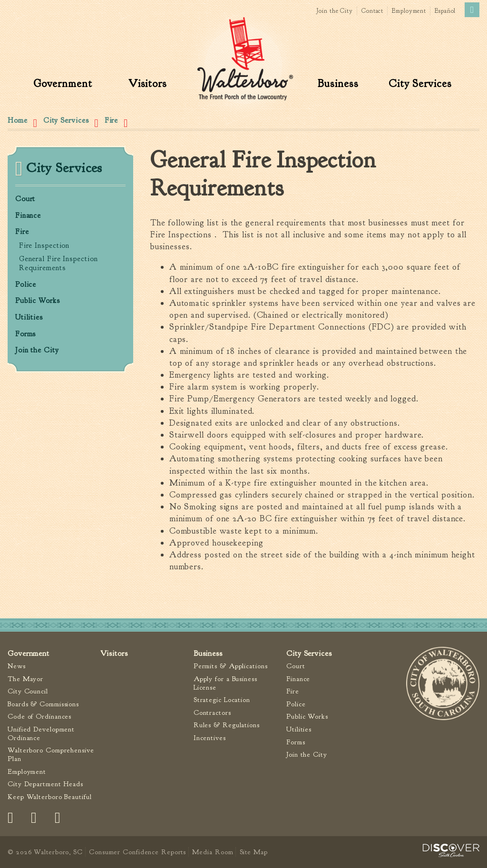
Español (445, 11)
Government (63, 83)
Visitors (148, 83)
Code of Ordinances (39, 717)
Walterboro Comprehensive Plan (51, 755)
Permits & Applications (231, 666)
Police (26, 285)
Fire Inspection (44, 246)
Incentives (210, 738)
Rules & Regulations (227, 725)
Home (18, 120)
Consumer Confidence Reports (137, 852)
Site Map (254, 852)
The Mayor (25, 679)
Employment (409, 11)
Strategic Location (222, 700)
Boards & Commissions (43, 704)
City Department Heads (45, 784)
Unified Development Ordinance (41, 734)
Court (25, 199)
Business (338, 83)
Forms (26, 334)
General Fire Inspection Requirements (58, 263)
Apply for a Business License (225, 683)
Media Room (213, 852)
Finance (28, 216)
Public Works (38, 301)
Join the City (335, 11)
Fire (112, 120)
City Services (420, 83)
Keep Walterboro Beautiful (50, 797)
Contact (372, 11)
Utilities (29, 317)
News (17, 666)
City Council (28, 691)
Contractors (212, 713)
